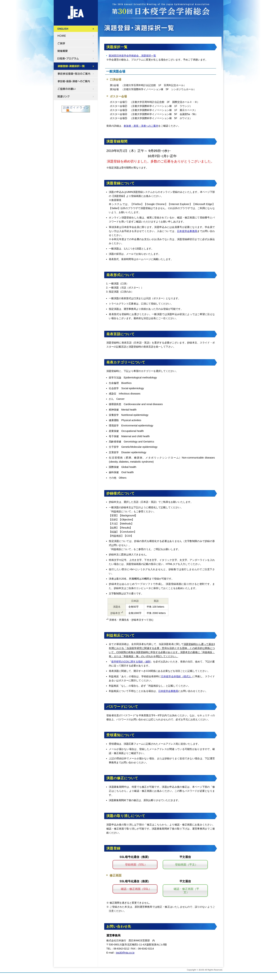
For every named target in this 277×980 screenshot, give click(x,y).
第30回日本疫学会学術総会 (76, 13)
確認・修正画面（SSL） (136, 889)
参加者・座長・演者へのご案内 (141, 126)
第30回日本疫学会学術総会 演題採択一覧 (132, 56)
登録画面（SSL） (136, 865)
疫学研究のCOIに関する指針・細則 (131, 662)
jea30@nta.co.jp (125, 953)
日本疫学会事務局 (187, 231)
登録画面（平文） (186, 865)
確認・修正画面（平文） (186, 891)
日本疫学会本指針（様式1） (177, 676)
